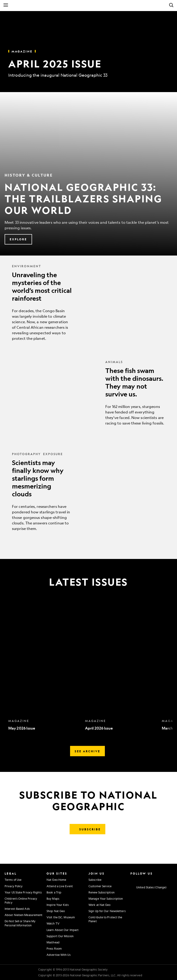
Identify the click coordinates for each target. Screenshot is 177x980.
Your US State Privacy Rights (23, 892)
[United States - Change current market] (148, 887)
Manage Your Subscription (106, 899)
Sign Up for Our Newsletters (107, 911)
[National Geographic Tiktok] (163, 879)
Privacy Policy (14, 886)
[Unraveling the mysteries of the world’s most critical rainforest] (88, 302)
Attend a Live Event (60, 886)
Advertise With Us (59, 955)
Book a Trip (54, 892)
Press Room (54, 948)
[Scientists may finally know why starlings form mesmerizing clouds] (88, 491)
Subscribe (95, 880)
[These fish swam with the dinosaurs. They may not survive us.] (88, 393)
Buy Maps (53, 899)
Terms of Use (13, 880)
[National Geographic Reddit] (170, 879)
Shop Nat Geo (56, 911)
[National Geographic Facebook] (137, 879)
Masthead (53, 942)
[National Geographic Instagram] (131, 879)
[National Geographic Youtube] (150, 879)
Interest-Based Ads (17, 909)
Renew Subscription (102, 892)
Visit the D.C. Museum (61, 917)
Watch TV (53, 923)
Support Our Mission (60, 936)
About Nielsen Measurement (24, 915)
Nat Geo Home (56, 880)
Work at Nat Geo (100, 905)
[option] (44, 669)
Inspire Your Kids (58, 905)
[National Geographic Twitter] (144, 879)
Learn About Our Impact (63, 930)
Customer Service (100, 886)
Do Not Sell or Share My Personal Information (20, 923)
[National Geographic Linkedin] (157, 879)
